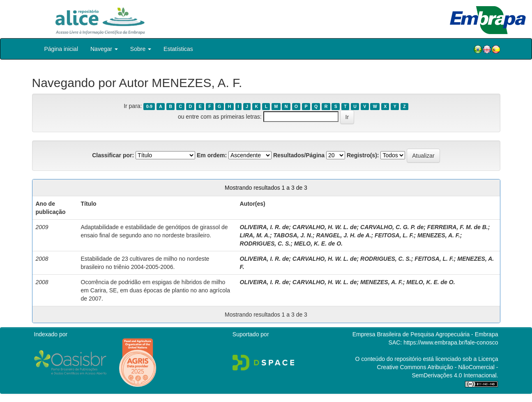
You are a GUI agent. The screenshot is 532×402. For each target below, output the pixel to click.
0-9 (149, 106)
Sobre (141, 49)
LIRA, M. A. (255, 235)
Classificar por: (113, 155)
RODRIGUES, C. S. (265, 243)
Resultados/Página (299, 155)
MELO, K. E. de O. (318, 243)
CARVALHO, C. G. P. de (392, 227)
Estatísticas (178, 49)
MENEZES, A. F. (439, 235)
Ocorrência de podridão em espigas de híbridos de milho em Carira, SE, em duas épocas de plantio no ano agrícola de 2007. (155, 290)
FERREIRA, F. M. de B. (458, 227)
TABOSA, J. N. (293, 235)
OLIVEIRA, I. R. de (265, 227)
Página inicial (61, 49)
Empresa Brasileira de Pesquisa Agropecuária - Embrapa (425, 334)
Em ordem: (212, 155)
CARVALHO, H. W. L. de (325, 227)
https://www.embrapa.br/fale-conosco (451, 342)
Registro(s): (363, 155)
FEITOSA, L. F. (394, 235)
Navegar (104, 49)
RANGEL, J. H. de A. (343, 235)
